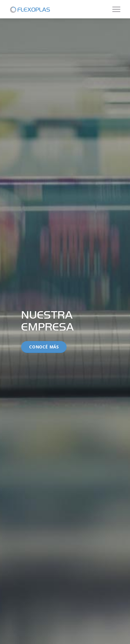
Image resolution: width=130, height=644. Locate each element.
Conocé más (44, 347)
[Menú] (114, 9)
